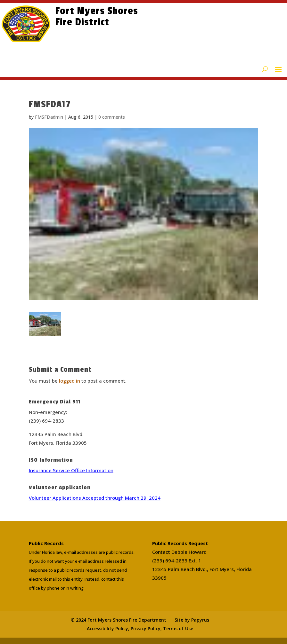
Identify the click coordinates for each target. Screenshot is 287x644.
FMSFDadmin (49, 117)
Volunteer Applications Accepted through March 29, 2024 (95, 498)
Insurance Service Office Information (71, 470)
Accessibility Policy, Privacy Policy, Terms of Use (140, 628)
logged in (70, 381)
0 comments (112, 117)
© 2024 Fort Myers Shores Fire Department (119, 620)
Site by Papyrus (192, 620)
